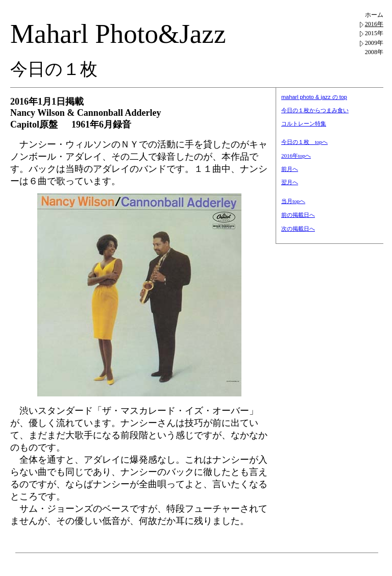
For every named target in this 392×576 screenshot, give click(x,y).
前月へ (290, 169)
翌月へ (290, 182)
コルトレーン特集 (304, 123)
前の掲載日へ (298, 215)
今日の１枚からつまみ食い (315, 110)
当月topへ (293, 201)
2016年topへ (296, 156)
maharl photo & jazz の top (314, 97)
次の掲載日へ (298, 229)
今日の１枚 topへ (304, 142)
